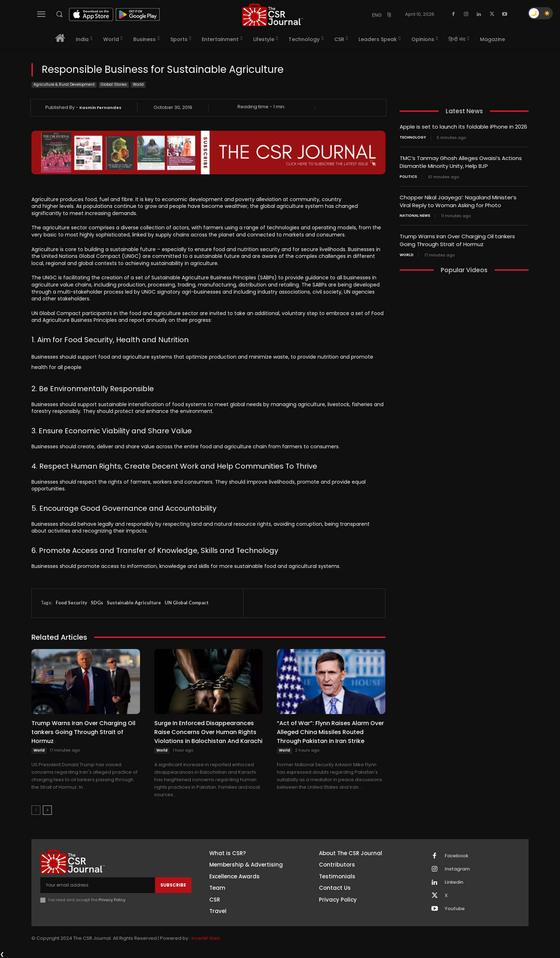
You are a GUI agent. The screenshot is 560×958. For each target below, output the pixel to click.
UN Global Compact (187, 603)
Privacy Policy (112, 900)
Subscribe (173, 885)
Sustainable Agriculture (134, 603)
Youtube (455, 909)
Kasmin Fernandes (100, 108)
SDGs (97, 603)
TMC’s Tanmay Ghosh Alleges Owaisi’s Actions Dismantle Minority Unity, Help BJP (461, 161)
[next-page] (47, 810)
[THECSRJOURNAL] (272, 15)
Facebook (456, 856)
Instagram (457, 869)
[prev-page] (36, 810)
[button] (59, 14)
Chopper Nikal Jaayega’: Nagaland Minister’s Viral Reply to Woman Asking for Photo (458, 200)
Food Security (71, 603)
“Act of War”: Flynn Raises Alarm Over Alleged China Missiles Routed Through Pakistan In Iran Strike (330, 732)
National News (415, 214)
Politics (408, 176)
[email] (98, 885)
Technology (413, 137)
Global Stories (114, 85)
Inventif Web (206, 938)
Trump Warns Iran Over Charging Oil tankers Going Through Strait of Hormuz (83, 732)
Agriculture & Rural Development (64, 85)
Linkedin (454, 882)
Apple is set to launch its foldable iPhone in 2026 (463, 127)
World (138, 85)
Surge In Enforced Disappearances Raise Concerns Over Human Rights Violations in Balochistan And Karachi (208, 732)
